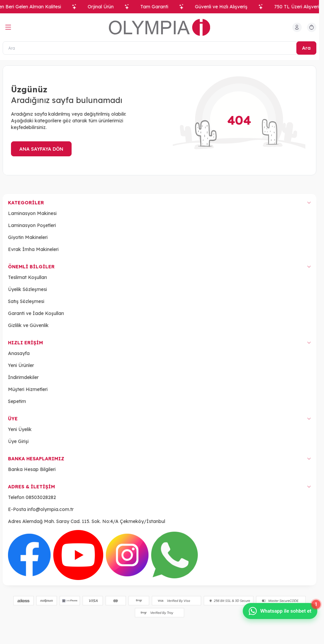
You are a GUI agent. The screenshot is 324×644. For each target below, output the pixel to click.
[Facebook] (29, 555)
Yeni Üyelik (20, 429)
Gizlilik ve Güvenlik (28, 325)
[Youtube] (78, 555)
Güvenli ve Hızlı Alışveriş (225, 7)
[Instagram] (127, 555)
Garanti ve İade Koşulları (36, 313)
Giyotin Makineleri (28, 237)
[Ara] (160, 48)
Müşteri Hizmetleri (28, 389)
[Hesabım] (297, 27)
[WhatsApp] (174, 555)
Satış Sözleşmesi (26, 301)
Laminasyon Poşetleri (32, 225)
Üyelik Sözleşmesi (27, 289)
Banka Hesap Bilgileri (32, 469)
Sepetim (17, 401)
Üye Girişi (18, 441)
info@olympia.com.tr (50, 509)
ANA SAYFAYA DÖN (41, 149)
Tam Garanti (158, 7)
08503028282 (41, 497)
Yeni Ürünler (21, 365)
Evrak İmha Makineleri (33, 249)
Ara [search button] (306, 48)
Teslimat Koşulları (27, 277)
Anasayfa (19, 353)
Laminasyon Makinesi (32, 213)
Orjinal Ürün (104, 7)
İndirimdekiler (23, 377)
